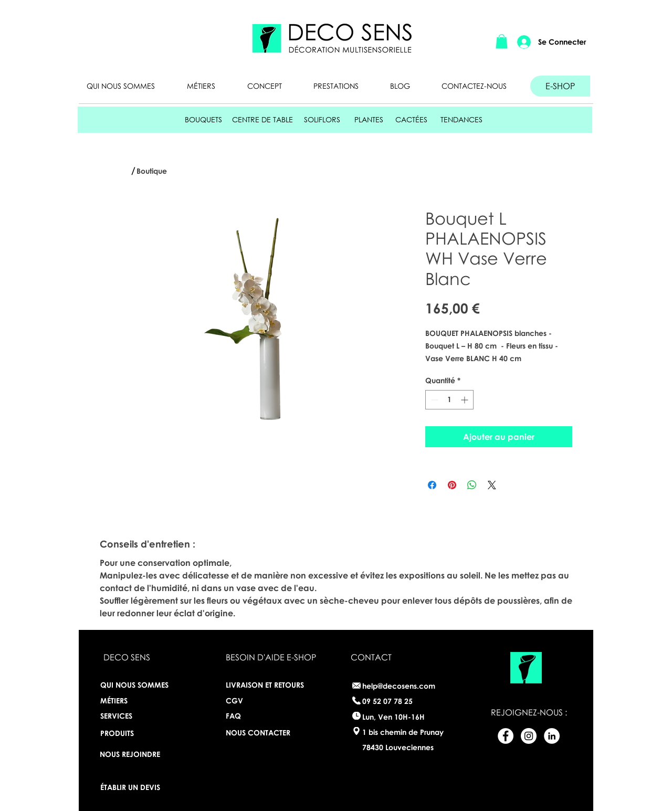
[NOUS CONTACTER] (260, 733)
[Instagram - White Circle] (529, 736)
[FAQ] (260, 716)
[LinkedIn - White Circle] (552, 736)
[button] (502, 41)
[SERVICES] (138, 716)
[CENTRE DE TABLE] (262, 120)
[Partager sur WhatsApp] (472, 485)
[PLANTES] (369, 120)
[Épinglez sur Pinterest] (452, 485)
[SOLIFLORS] (322, 120)
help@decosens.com (399, 686)
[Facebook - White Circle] (506, 736)
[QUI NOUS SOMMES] (138, 685)
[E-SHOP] (560, 86)
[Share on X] (492, 485)
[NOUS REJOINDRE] (130, 754)
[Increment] (465, 400)
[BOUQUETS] (203, 120)
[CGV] (234, 701)
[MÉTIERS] (127, 701)
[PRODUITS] (129, 733)
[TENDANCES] (461, 120)
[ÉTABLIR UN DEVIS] (134, 788)
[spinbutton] (449, 400)
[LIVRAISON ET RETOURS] (269, 685)
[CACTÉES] (411, 120)
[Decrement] (433, 400)
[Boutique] (154, 171)
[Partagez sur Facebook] (432, 485)
